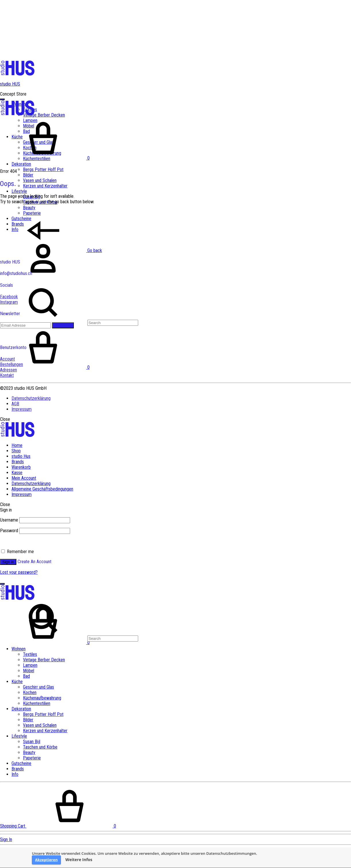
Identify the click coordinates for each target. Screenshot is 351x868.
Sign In (6, 839)
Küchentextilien (37, 703)
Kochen (30, 692)
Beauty (29, 208)
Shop (16, 451)
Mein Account (24, 478)
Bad (26, 676)
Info (15, 774)
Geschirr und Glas (38, 687)
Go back (51, 250)
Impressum (22, 409)
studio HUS (10, 84)
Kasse (17, 473)
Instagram (9, 302)
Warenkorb (21, 467)
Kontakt (7, 375)
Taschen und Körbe (40, 747)
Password (9, 531)
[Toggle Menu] (2, 99)
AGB (15, 404)
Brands (18, 462)
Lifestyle (19, 191)
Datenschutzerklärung (31, 398)
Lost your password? (19, 572)
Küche (17, 682)
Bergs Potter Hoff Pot (43, 169)
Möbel (29, 671)
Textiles (30, 654)
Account (7, 359)
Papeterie (32, 758)
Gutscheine (21, 763)
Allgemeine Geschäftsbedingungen (42, 489)
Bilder (28, 175)
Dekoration (21, 164)
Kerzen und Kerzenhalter (45, 186)
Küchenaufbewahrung (42, 698)
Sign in (8, 562)
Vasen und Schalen (40, 180)
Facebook (9, 297)
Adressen (8, 370)
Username (9, 520)
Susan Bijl (32, 742)
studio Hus (21, 456)
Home (17, 445)
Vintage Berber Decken (44, 115)
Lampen (30, 665)
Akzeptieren (46, 860)
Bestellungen (11, 364)
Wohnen (19, 649)
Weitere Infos (79, 860)
